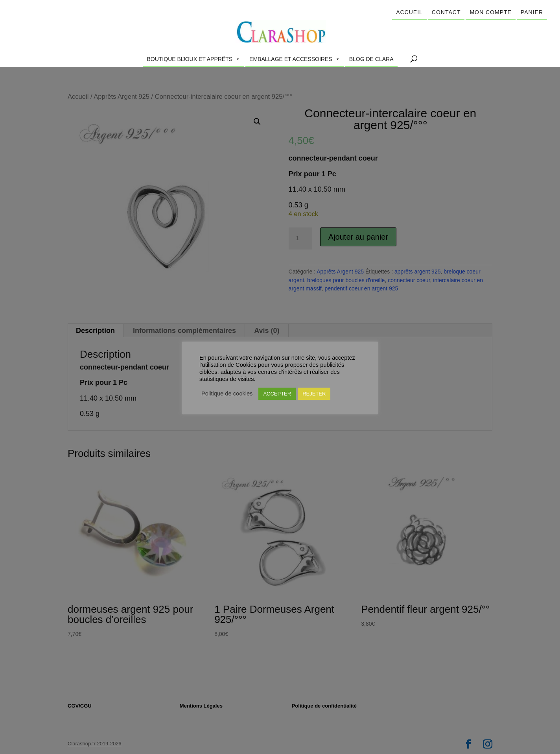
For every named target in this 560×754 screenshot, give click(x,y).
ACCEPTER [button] (277, 394)
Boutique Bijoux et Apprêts (193, 59)
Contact (446, 12)
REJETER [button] (314, 394)
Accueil (409, 12)
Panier (532, 12)
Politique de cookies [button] (227, 394)
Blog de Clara (371, 59)
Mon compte (490, 12)
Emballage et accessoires (295, 59)
